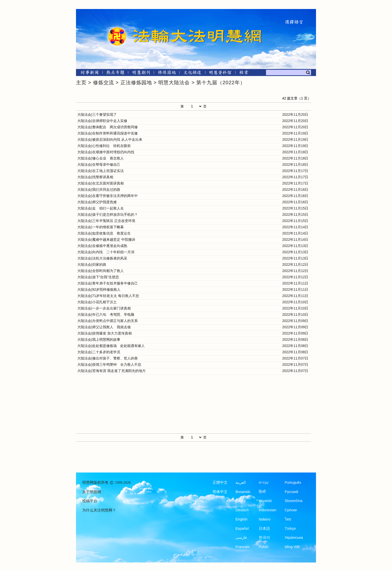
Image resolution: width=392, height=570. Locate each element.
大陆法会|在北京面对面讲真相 (100, 183)
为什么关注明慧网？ (99, 510)
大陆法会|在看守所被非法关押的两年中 (107, 196)
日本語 (264, 528)
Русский (291, 492)
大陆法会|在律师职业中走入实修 (102, 121)
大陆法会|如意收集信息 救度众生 (104, 233)
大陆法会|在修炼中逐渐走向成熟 (102, 246)
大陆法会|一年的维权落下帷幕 (100, 227)
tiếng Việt (292, 547)
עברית (264, 482)
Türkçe (290, 528)
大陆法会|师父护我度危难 (97, 202)
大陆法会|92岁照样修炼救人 (99, 289)
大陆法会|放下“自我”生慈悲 (98, 277)
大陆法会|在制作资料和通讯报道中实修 (107, 133)
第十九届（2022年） (221, 82)
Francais (242, 547)
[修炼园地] (167, 73)
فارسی (241, 537)
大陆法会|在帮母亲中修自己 (99, 164)
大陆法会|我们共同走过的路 (99, 189)
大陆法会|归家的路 (92, 264)
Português (293, 482)
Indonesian (268, 510)
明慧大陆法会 (174, 82)
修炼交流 (103, 82)
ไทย (288, 519)
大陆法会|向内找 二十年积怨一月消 (106, 252)
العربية (241, 482)
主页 (81, 82)
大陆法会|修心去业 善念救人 (100, 158)
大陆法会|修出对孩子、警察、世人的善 (107, 358)
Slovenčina (294, 501)
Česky (240, 501)
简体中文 (220, 492)
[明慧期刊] (141, 73)
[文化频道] (192, 73)
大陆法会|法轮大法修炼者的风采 (102, 258)
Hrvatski (265, 501)
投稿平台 (90, 501)
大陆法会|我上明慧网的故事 (99, 339)
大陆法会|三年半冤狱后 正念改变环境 (106, 221)
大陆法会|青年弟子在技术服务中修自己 (107, 283)
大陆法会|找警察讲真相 (95, 177)
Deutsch (242, 510)
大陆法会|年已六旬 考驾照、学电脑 (106, 314)
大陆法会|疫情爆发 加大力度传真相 (104, 333)
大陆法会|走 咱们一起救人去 (100, 208)
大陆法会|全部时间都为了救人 (100, 271)
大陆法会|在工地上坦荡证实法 (100, 171)
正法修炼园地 (136, 82)
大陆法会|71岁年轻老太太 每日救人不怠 (108, 296)
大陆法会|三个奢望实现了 (97, 114)
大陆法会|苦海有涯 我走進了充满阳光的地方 (111, 371)
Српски (291, 510)
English (241, 519)
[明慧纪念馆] (220, 73)
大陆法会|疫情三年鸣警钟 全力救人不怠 (109, 364)
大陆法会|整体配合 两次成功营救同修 (107, 127)
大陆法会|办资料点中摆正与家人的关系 (107, 321)
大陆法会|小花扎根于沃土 (97, 302)
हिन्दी (262, 492)
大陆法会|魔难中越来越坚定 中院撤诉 (106, 239)
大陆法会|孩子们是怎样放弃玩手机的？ (107, 214)
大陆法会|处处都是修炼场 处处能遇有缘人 (111, 346)
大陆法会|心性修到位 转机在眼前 (104, 146)
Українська (294, 537)
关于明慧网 (92, 492)
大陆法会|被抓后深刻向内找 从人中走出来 (110, 139)
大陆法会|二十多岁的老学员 (99, 352)
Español (242, 528)
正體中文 (220, 482)
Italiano (265, 519)
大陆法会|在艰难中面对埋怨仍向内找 (106, 152)
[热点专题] (115, 73)
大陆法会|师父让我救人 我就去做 (104, 327)
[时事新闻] (88, 73)
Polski (264, 547)
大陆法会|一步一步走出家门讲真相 (104, 308)
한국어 (264, 537)
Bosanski (243, 492)
